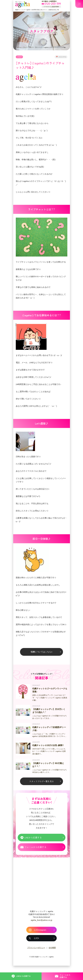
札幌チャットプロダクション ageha (23, 5)
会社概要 (52, 957)
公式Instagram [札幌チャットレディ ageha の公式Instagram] (40, 939)
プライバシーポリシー (36, 957)
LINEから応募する (33, 847)
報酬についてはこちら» (41, 658)
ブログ (25, 47)
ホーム (19, 47)
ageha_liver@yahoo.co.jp (42, 929)
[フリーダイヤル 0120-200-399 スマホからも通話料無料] (51, 4)
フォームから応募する (36, 856)
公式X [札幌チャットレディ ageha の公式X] (36, 948)
